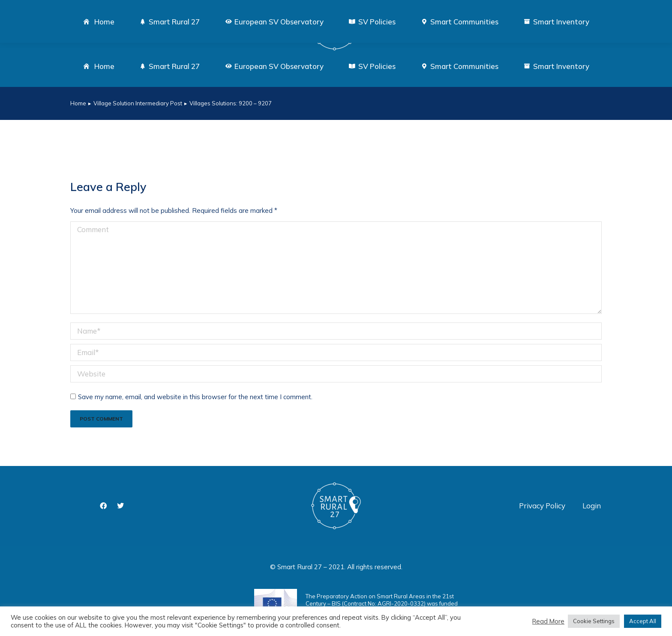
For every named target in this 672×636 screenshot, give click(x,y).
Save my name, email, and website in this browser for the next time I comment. (195, 397)
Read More (548, 621)
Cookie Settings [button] (594, 621)
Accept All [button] (643, 621)
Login (592, 506)
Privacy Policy (542, 506)
